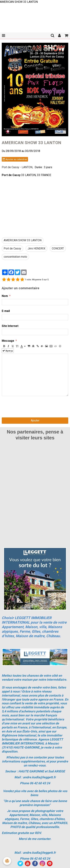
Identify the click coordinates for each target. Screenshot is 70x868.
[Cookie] (7, 861)
